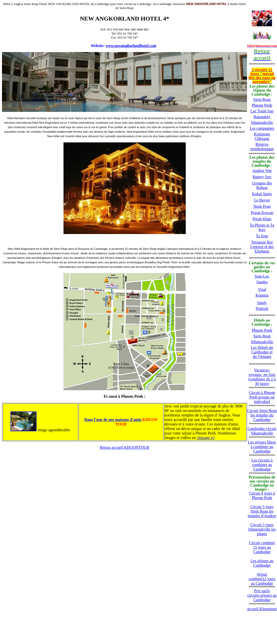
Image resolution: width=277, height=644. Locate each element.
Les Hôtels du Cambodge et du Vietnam (262, 352)
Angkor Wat (262, 171)
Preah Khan (262, 219)
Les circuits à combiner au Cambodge (262, 465)
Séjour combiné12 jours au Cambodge (262, 579)
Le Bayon (262, 200)
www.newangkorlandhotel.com (131, 46)
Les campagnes (262, 128)
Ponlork (262, 308)
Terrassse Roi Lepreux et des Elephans (262, 247)
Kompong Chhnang (262, 136)
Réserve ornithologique (262, 147)
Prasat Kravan (262, 213)
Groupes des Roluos (262, 185)
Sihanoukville (262, 123)
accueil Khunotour (262, 609)
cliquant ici (206, 438)
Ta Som (262, 236)
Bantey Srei (262, 177)
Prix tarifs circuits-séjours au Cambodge (262, 595)
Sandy (262, 303)
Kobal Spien (262, 194)
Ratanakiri (262, 117)
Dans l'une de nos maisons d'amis (113, 420)
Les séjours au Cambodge (262, 563)
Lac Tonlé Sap (262, 111)
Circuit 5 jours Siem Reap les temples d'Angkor (262, 511)
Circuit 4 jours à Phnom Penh (262, 495)
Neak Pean (262, 206)
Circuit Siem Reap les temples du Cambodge (262, 415)
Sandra (262, 282)
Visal (262, 289)
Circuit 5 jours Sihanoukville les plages (262, 529)
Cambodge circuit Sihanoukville (262, 431)
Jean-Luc (262, 276)
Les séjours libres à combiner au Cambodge (262, 447)
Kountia (262, 295)
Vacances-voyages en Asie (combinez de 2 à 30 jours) (262, 377)
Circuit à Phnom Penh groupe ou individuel (262, 397)
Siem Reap (262, 99)
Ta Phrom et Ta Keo (262, 227)
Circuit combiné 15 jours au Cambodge (262, 547)
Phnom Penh (262, 105)
